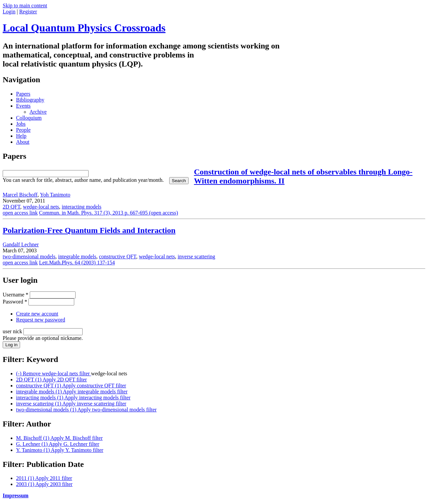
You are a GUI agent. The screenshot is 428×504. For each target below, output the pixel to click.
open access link (20, 213)
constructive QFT (118, 257)
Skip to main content (25, 6)
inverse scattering (196, 257)
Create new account (37, 314)
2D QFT (12, 207)
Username (16, 295)
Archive (38, 112)
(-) (53, 373)
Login (9, 12)
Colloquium (29, 118)
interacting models (82, 207)
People (23, 130)
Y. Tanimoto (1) (60, 450)
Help (21, 136)
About (23, 142)
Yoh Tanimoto (55, 195)
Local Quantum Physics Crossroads (84, 28)
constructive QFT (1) (71, 386)
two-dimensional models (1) (86, 410)
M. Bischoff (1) (59, 438)
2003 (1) (44, 484)
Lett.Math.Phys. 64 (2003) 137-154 (77, 263)
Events (23, 106)
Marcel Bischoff (20, 195)
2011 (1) (44, 478)
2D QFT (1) (51, 380)
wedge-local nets (41, 207)
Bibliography (30, 100)
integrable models (77, 257)
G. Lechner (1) (58, 444)
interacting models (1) (73, 398)
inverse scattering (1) (71, 404)
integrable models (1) (72, 392)
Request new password (41, 320)
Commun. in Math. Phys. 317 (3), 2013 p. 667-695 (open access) (109, 213)
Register (28, 12)
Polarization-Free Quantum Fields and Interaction (89, 230)
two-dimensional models (29, 257)
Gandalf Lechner (21, 244)
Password (15, 302)
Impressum (16, 495)
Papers (23, 94)
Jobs (21, 124)
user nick (13, 331)
